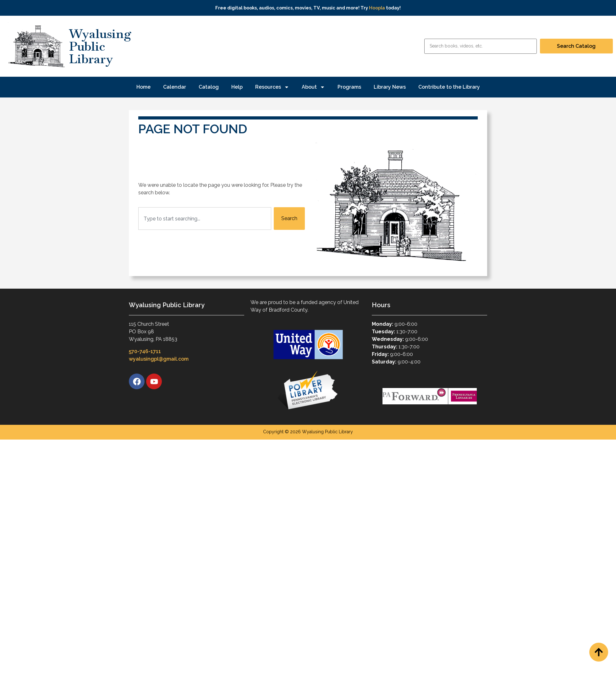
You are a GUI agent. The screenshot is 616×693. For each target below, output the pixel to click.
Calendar (175, 87)
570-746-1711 (145, 351)
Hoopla (377, 8)
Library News (390, 87)
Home (143, 87)
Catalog (209, 87)
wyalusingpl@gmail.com (159, 359)
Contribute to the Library (449, 87)
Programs (349, 87)
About (313, 87)
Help (237, 87)
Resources (272, 87)
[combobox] (205, 219)
